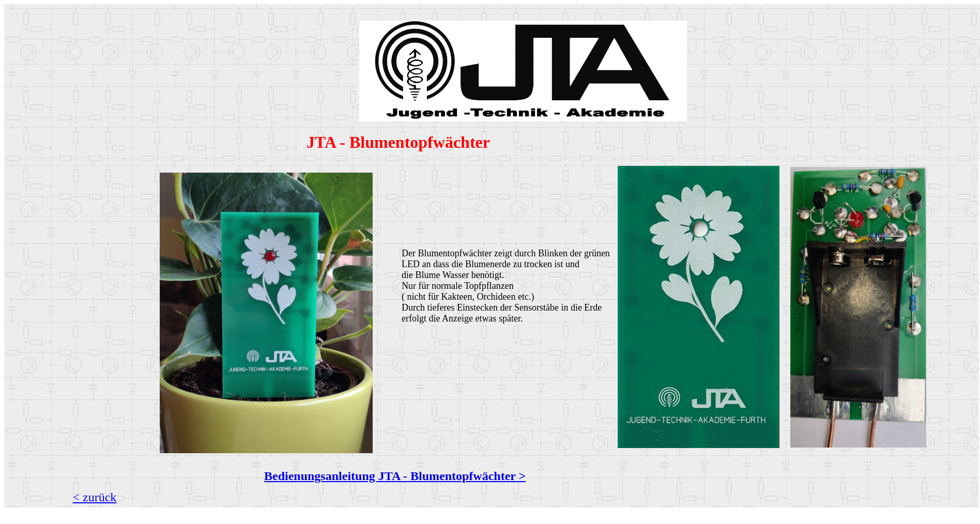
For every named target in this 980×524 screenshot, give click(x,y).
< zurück (95, 497)
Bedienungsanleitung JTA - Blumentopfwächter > (395, 476)
